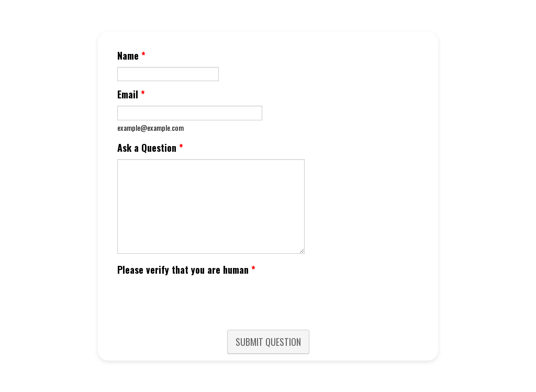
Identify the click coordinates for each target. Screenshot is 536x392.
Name (131, 55)
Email (131, 94)
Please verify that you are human (186, 270)
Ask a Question (150, 148)
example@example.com (150, 127)
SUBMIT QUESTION (268, 342)
